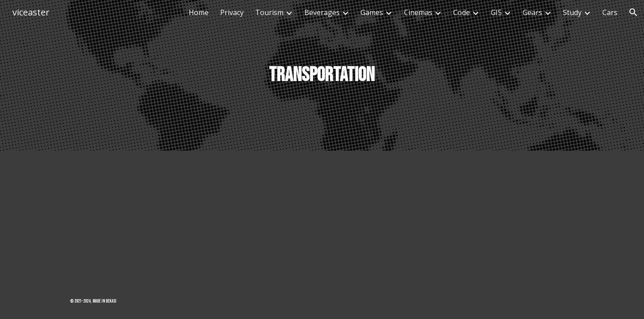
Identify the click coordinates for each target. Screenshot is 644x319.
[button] (633, 12)
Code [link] (462, 12)
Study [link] (572, 12)
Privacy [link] (232, 12)
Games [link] (372, 12)
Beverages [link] (322, 12)
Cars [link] (610, 12)
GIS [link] (496, 12)
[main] (322, 76)
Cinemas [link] (418, 12)
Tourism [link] (269, 12)
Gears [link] (532, 12)
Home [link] (199, 12)
